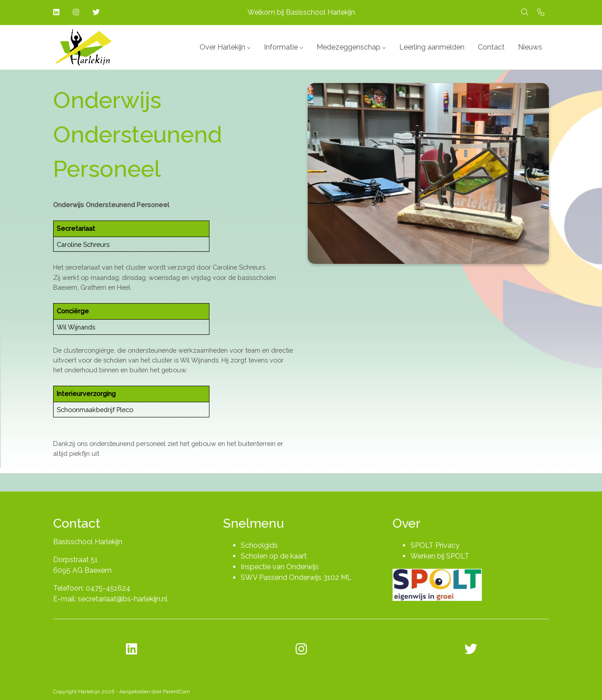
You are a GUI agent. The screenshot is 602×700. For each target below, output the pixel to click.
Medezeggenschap (349, 47)
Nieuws (530, 47)
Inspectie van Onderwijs (280, 567)
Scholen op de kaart (274, 556)
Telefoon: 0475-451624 (92, 588)
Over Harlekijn (222, 47)
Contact (491, 47)
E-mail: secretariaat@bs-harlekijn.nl (110, 599)
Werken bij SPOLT (440, 556)
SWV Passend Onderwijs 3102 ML (296, 577)
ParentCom (176, 692)
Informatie (281, 47)
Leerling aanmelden (432, 47)
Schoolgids (259, 545)
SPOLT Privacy (435, 545)
